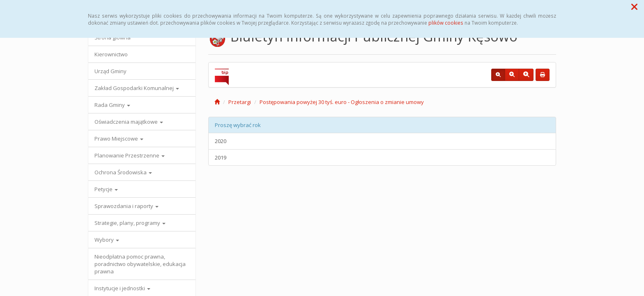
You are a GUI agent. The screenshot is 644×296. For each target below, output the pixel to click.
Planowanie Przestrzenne (130, 155)
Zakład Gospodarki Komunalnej (137, 88)
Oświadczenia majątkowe (129, 122)
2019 (221, 157)
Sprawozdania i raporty (126, 206)
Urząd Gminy (110, 71)
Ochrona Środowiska (123, 172)
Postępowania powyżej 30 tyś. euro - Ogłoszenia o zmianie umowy (342, 102)
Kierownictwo (111, 54)
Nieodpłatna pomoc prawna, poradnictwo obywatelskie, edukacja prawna (140, 264)
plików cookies (446, 23)
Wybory (107, 240)
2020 (221, 141)
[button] (634, 7)
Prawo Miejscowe (119, 139)
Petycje (106, 189)
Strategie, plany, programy (130, 223)
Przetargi (240, 102)
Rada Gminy (112, 105)
